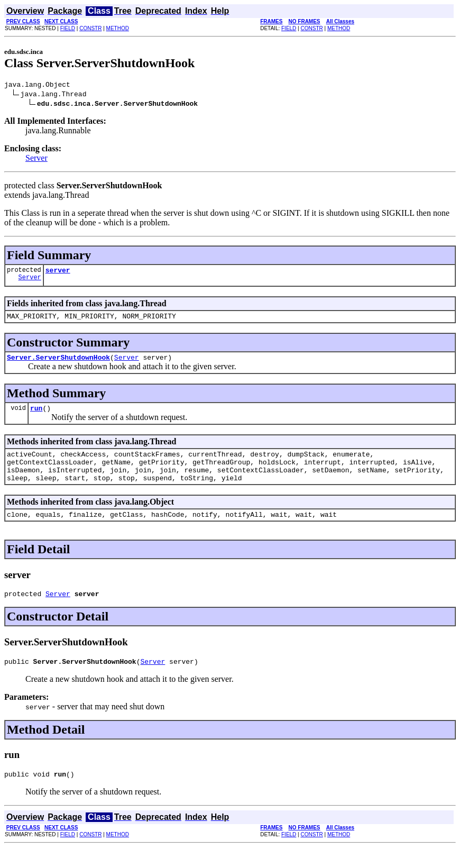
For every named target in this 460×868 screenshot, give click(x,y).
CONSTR (90, 28)
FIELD (68, 28)
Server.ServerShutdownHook (58, 363)
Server (36, 159)
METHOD (118, 28)
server (58, 273)
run (36, 416)
